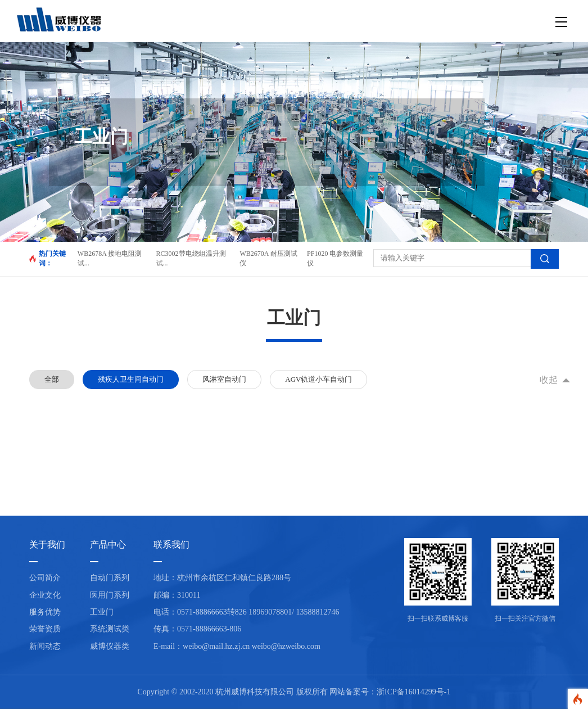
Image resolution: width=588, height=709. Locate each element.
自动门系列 (110, 578)
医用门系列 (110, 595)
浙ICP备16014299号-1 (413, 692)
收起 (549, 380)
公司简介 (45, 578)
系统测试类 (110, 629)
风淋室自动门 (224, 379)
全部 (52, 379)
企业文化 (45, 595)
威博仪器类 (110, 646)
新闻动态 (45, 646)
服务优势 (45, 612)
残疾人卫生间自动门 (131, 379)
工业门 (102, 612)
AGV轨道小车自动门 (318, 379)
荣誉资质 (45, 629)
